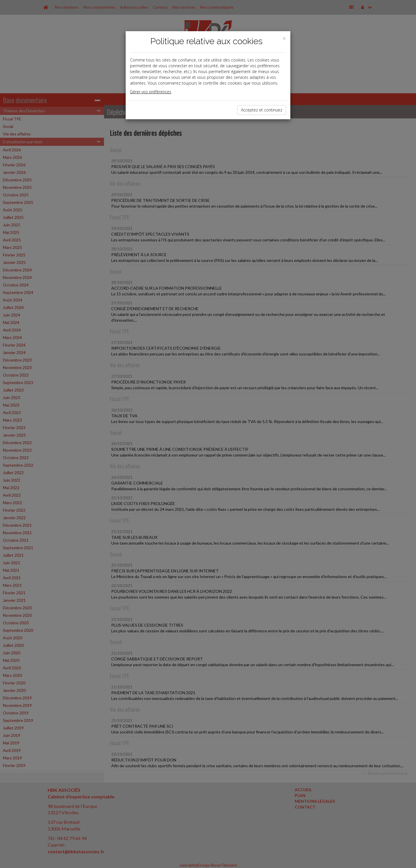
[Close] (284, 39)
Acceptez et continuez (262, 110)
